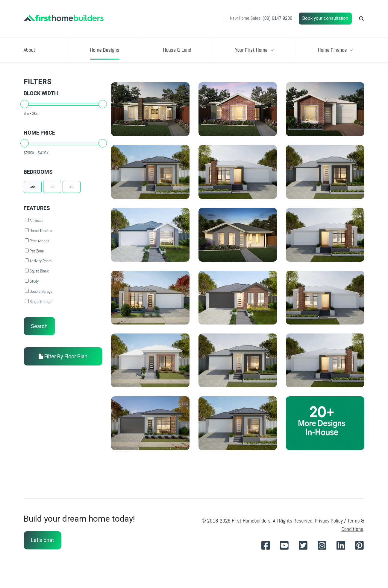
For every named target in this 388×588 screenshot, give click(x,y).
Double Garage (39, 291)
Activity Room (38, 261)
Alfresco (34, 220)
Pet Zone (34, 251)
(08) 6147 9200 (277, 18)
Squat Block (37, 271)
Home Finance (332, 50)
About (29, 50)
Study (32, 281)
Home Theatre (38, 231)
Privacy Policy (329, 521)
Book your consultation (325, 18)
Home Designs (105, 50)
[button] (361, 19)
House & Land (177, 50)
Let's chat (42, 540)
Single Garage (38, 301)
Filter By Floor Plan (63, 356)
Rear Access (37, 241)
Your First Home (251, 50)
